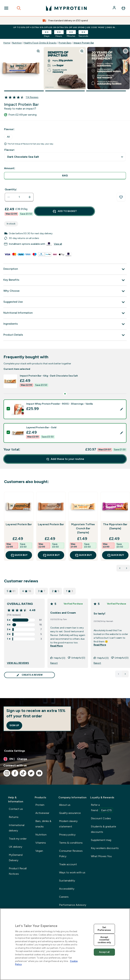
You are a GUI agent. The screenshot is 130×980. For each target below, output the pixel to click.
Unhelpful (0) (76, 658)
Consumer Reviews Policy (71, 854)
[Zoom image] (38, 51)
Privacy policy (67, 835)
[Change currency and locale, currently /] (65, 759)
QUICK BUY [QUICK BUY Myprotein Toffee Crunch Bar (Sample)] (83, 555)
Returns (14, 817)
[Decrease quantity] (9, 197)
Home (7, 43)
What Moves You (101, 856)
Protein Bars (65, 43)
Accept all (104, 952)
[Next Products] (127, 568)
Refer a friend (102, 808)
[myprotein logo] (66, 8)
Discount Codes (101, 818)
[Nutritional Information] (65, 313)
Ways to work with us (72, 872)
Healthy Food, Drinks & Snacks (40, 43)
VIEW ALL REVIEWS (18, 663)
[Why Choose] (65, 291)
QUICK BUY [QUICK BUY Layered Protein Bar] (19, 555)
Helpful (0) (58, 658)
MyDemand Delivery (16, 858)
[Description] (65, 269)
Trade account (68, 864)
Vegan (39, 851)
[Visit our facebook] (15, 773)
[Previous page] (118, 674)
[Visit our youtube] (39, 773)
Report (54, 663)
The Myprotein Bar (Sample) (115, 526)
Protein (40, 805)
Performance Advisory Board (73, 908)
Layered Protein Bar (19, 524)
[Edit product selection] (122, 409)
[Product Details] (65, 335)
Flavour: (10, 150)
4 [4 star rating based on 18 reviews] (27, 591)
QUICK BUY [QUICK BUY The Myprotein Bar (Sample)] (115, 555)
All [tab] (8, 137)
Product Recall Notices (18, 871)
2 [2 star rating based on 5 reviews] (56, 591)
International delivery (17, 828)
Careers (64, 897)
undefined (65, 157)
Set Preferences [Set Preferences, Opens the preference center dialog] (104, 929)
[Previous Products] (120, 568)
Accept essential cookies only (104, 940)
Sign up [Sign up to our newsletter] (14, 725)
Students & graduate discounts (104, 829)
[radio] (65, 176)
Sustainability (67, 881)
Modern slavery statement (68, 824)
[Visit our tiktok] (23, 773)
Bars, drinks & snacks (43, 824)
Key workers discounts (105, 848)
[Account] (115, 8)
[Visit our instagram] (7, 773)
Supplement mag (101, 840)
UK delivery (15, 847)
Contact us (16, 809)
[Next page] (125, 674)
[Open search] (19, 8)
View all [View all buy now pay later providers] (58, 244)
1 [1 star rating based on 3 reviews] (69, 591)
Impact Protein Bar (84, 43)
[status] (19, 197)
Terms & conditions (71, 843)
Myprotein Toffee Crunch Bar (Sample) (83, 528)
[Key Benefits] (65, 280)
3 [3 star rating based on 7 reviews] (42, 591)
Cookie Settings (15, 751)
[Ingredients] (65, 324)
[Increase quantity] (30, 197)
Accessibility (67, 889)
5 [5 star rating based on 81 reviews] (11, 591)
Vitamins (41, 843)
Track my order (18, 839)
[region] (65, 944)
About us (65, 805)
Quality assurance (70, 813)
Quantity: (11, 189)
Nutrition (17, 43)
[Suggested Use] (65, 302)
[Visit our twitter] (31, 773)
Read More (57, 646)
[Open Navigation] (6, 8)
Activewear (42, 813)
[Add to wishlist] (121, 197)
